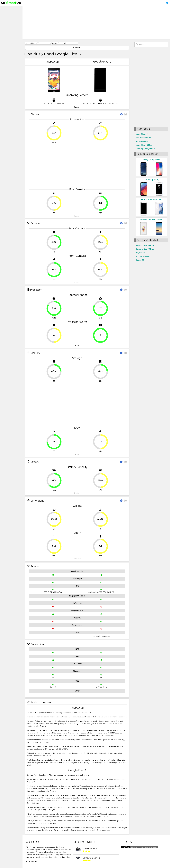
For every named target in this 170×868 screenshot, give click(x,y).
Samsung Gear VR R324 (145, 249)
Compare (77, 48)
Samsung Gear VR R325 (145, 245)
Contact (5, 21)
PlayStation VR (141, 253)
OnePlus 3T (52, 62)
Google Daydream (143, 256)
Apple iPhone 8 (142, 141)
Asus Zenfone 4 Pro (143, 138)
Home (4, 8)
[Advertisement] (93, 23)
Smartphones (8, 12)
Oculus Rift (140, 260)
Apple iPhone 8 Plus (144, 145)
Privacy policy (32, 861)
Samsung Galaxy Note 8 (145, 149)
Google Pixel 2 (102, 62)
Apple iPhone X (142, 134)
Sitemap (5, 25)
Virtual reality (8, 16)
